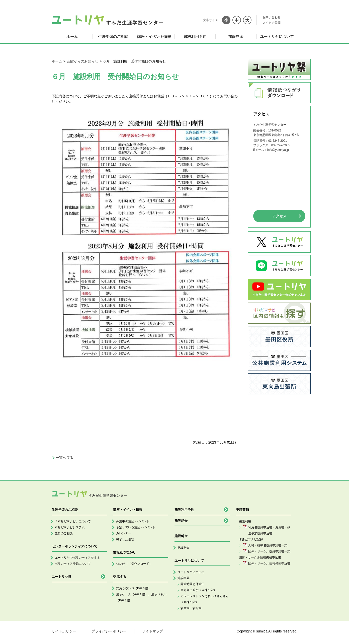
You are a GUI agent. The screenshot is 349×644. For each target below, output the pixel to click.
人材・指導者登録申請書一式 (268, 545)
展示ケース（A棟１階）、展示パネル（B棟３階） (141, 597)
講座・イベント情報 (154, 37)
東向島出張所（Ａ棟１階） (199, 590)
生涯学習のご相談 (113, 37)
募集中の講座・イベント (133, 521)
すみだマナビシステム (70, 527)
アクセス (279, 216)
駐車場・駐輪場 (191, 608)
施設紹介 (181, 521)
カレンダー (124, 533)
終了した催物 (125, 539)
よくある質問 (272, 23)
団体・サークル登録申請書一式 (269, 551)
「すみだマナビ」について (73, 521)
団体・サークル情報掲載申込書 (269, 563)
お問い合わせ (272, 17)
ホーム (72, 37)
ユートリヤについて (277, 37)
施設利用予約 (195, 37)
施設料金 (236, 37)
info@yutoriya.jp (278, 150)
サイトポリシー (64, 631)
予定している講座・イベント (136, 527)
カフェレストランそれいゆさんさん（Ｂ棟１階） (205, 599)
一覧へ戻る (64, 458)
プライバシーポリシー (109, 631)
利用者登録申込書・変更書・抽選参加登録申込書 (269, 530)
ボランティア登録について (73, 564)
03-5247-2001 (278, 141)
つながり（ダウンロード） (134, 564)
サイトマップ (152, 631)
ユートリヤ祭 (61, 577)
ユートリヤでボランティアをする (77, 558)
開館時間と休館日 (193, 584)
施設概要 (184, 578)
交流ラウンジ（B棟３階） (134, 588)
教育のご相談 (64, 533)
